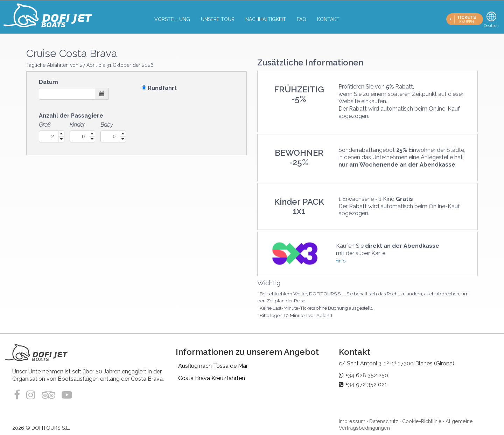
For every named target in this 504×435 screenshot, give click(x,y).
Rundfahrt (162, 88)
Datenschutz (384, 421)
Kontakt (328, 19)
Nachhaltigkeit (266, 19)
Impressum (352, 421)
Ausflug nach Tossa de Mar (213, 366)
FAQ (302, 19)
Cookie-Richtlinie (422, 421)
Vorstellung (172, 19)
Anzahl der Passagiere (71, 116)
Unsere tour (218, 19)
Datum (48, 82)
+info (341, 261)
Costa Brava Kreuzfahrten (212, 378)
